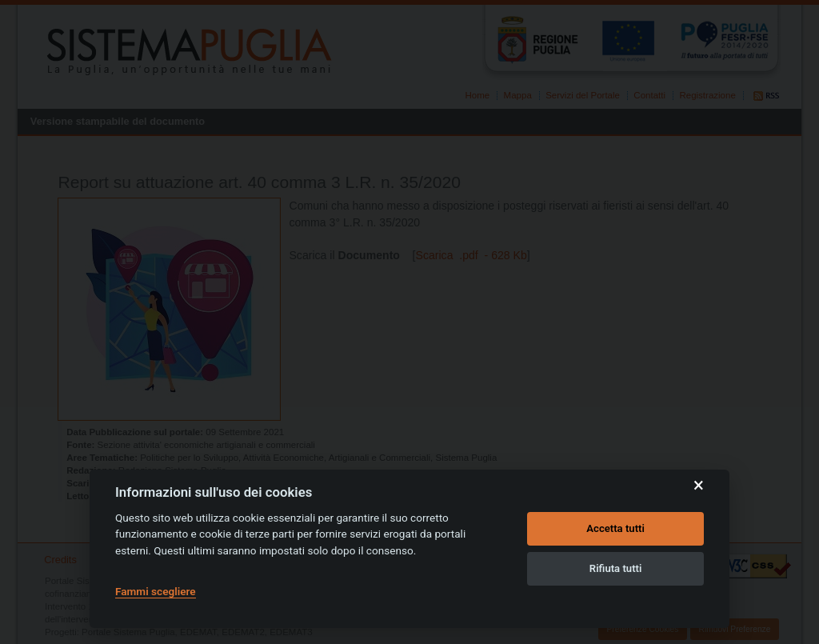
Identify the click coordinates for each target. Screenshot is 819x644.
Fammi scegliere (156, 591)
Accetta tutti (615, 528)
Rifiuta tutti (616, 568)
